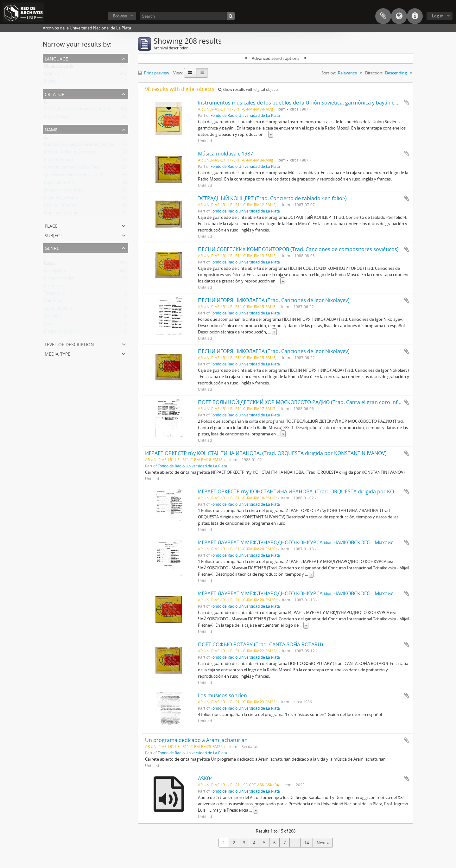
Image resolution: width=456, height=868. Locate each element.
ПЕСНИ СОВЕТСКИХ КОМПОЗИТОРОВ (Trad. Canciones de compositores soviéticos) (298, 249)
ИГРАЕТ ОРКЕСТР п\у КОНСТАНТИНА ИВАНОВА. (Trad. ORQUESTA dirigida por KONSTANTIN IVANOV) (266, 453)
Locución (53, 317)
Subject (54, 235)
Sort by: (329, 73)
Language (399, 16)
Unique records (58, 67)
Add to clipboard (407, 103)
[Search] (187, 16)
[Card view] (190, 73)
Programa (53, 287)
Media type (57, 353)
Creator (55, 94)
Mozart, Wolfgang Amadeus (70, 153)
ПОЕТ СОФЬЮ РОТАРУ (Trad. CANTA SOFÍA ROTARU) (260, 644)
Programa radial (59, 279)
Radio (49, 264)
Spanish (51, 75)
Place (51, 225)
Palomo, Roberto (60, 206)
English (51, 82)
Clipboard (383, 16)
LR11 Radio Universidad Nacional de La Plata (86, 110)
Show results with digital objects (248, 89)
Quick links (415, 16)
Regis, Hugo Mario (61, 199)
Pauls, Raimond (59, 161)
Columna (53, 302)
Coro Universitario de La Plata (72, 168)
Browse (120, 16)
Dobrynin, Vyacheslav (64, 191)
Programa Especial (61, 333)
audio (49, 325)
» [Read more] (271, 134)
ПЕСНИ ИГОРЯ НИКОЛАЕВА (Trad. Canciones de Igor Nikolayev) (274, 300)
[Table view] (202, 73)
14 (307, 843)
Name (51, 129)
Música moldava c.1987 (225, 154)
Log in (438, 16)
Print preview (153, 73)
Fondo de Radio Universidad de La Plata (245, 115)
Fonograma (55, 272)
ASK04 (205, 778)
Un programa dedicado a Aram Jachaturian (196, 740)
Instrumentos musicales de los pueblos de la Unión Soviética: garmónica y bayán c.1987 (302, 103)
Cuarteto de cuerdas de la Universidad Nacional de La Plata (99, 146)
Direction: (374, 73)
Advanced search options (275, 58)
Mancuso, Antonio (61, 214)
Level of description (69, 344)
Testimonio (55, 295)
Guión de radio (58, 310)
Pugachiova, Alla (59, 184)
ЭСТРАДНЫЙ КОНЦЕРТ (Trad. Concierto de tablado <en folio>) (272, 198)
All (46, 103)
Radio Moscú (56, 118)
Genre (52, 247)
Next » (323, 843)
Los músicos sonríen (222, 695)
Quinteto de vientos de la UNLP (74, 176)
